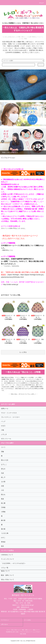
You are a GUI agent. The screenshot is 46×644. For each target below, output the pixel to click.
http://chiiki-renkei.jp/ (11, 284)
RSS (21, 634)
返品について (36, 630)
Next (43, 141)
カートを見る (27, 620)
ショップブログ (36, 632)
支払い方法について (16, 630)
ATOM (24, 634)
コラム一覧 (5, 568)
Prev (3, 141)
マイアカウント (5, 620)
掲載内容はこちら (8, 250)
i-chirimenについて (7, 555)
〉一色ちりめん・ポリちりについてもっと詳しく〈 (23, 394)
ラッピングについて (7, 559)
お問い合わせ (4, 624)
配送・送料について (27, 630)
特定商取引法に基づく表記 (12, 632)
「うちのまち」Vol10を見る (11, 266)
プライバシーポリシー (25, 632)
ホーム (8, 630)
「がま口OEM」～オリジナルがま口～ (13, 563)
